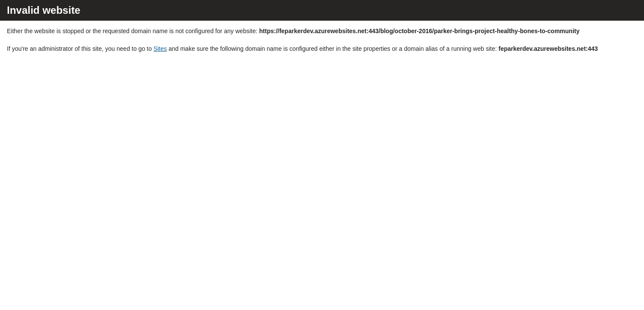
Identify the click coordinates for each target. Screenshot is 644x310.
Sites (160, 49)
